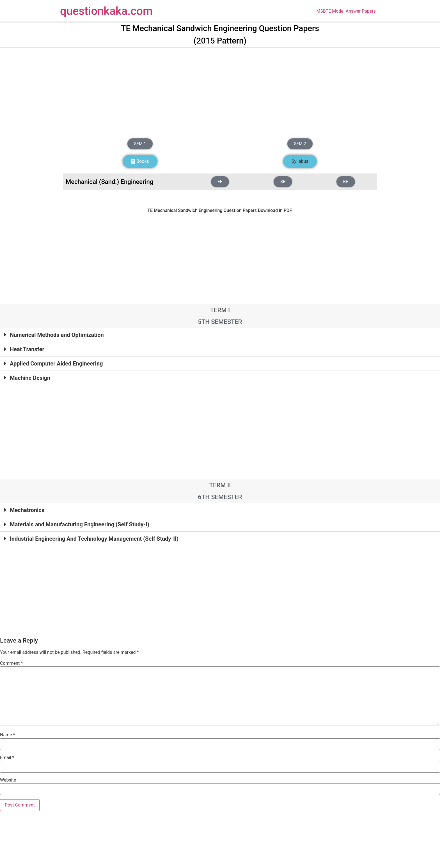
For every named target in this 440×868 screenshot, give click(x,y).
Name (8, 735)
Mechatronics (27, 510)
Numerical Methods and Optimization (57, 335)
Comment (11, 663)
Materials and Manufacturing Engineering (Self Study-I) (80, 524)
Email (7, 758)
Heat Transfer (27, 349)
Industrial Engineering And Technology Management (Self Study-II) (94, 539)
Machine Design (30, 378)
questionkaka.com (106, 11)
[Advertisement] (220, 91)
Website (8, 780)
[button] (300, 161)
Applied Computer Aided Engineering (56, 364)
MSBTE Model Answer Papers (346, 11)
